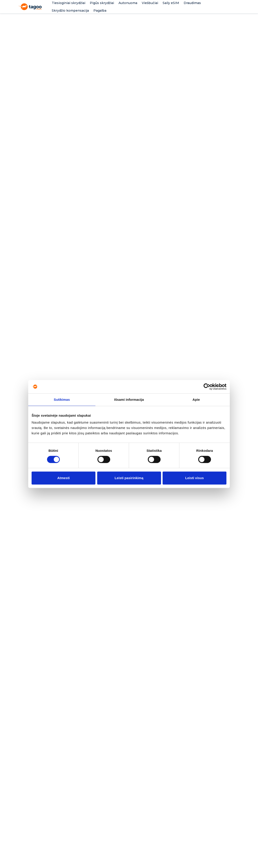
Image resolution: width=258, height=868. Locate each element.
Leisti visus (195, 478)
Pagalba (100, 11)
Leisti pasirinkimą (129, 478)
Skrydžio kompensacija (70, 11)
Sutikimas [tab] (62, 400)
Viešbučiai (150, 3)
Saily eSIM (171, 3)
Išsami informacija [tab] (129, 400)
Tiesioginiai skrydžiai (69, 3)
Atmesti (64, 478)
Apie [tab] (196, 400)
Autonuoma (128, 3)
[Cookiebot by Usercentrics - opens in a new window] (207, 387)
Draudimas (192, 3)
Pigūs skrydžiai (102, 3)
